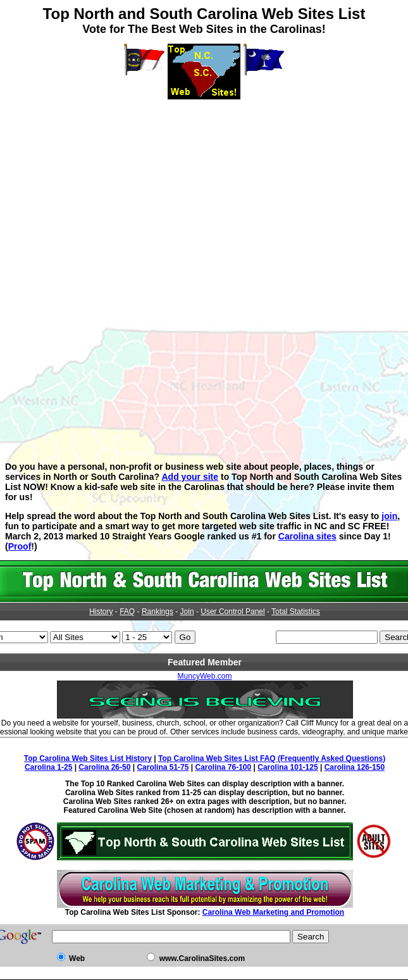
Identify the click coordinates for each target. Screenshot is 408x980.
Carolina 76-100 (224, 767)
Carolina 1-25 (48, 767)
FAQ (127, 612)
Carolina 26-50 (104, 767)
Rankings (158, 612)
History (101, 612)
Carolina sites (307, 536)
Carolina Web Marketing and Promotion (273, 912)
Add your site (190, 477)
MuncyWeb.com (205, 676)
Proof (20, 546)
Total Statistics (296, 612)
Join (187, 612)
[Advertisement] (204, 188)
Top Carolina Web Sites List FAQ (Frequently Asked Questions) (272, 758)
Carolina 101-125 (287, 767)
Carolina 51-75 (163, 767)
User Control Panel (232, 612)
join (389, 516)
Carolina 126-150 (355, 767)
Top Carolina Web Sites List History (88, 758)
